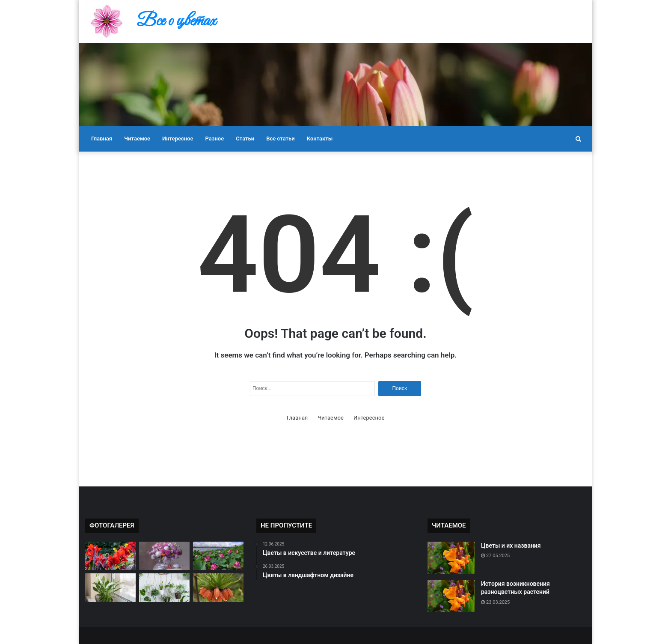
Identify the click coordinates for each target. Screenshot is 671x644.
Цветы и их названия (511, 546)
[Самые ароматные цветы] (218, 588)
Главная (102, 139)
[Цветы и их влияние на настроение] (110, 588)
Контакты (320, 139)
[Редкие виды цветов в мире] (110, 556)
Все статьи (281, 139)
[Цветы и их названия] (451, 558)
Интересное (178, 139)
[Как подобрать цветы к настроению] (164, 588)
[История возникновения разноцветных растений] (451, 596)
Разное (215, 139)
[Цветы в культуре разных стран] (218, 556)
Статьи (245, 139)
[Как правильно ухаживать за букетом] (164, 556)
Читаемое (137, 139)
